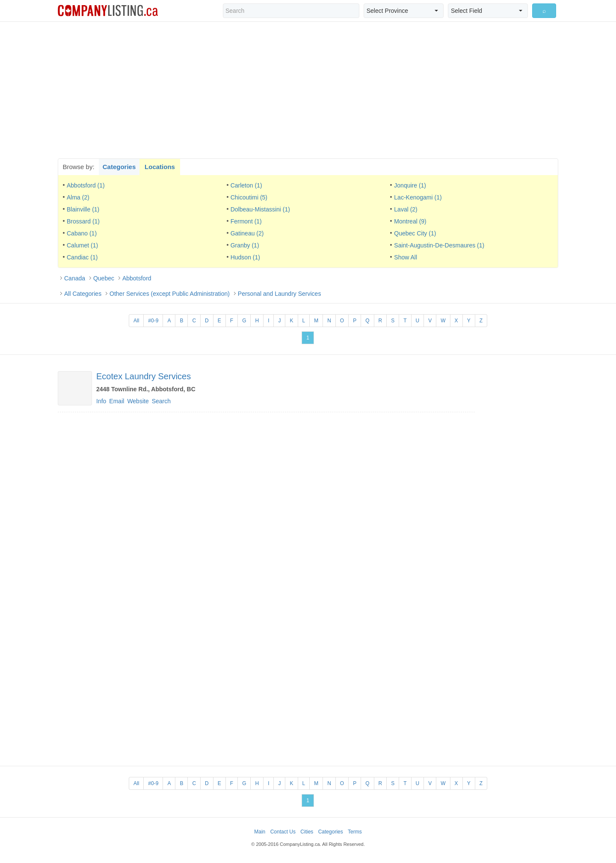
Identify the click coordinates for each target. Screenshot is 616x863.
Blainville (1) (83, 209)
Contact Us (283, 832)
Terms (355, 832)
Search (161, 401)
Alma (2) (78, 197)
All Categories (83, 294)
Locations (160, 167)
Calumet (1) (82, 245)
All (136, 321)
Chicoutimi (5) (249, 197)
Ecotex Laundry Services (144, 376)
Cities (307, 832)
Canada (75, 278)
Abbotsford (137, 278)
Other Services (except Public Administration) (170, 294)
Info (101, 401)
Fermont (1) (246, 221)
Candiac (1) (82, 257)
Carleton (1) (246, 185)
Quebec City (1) (415, 233)
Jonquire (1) (410, 185)
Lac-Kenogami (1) (418, 197)
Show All (406, 257)
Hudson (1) (245, 257)
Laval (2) (406, 209)
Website (138, 401)
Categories (119, 167)
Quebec (104, 278)
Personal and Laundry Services (280, 294)
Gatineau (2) (247, 233)
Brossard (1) (83, 221)
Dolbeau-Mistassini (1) (260, 209)
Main (260, 832)
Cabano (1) (82, 233)
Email (117, 401)
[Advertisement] (308, 90)
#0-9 (153, 321)
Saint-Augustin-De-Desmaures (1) (439, 245)
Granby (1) (245, 245)
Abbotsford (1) (86, 185)
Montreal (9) (410, 221)
